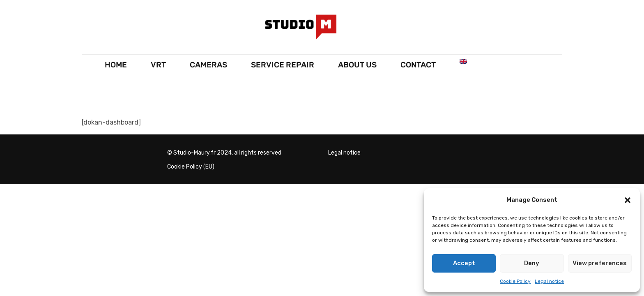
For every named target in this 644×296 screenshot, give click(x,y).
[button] (628, 200)
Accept (464, 263)
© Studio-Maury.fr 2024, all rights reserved (224, 153)
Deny (532, 263)
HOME (116, 65)
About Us (357, 65)
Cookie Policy (515, 281)
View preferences (600, 263)
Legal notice (549, 281)
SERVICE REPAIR (283, 65)
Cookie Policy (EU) (191, 167)
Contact (418, 65)
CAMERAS (208, 65)
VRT (158, 65)
